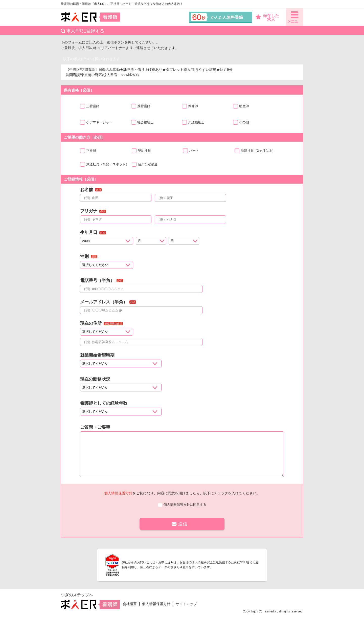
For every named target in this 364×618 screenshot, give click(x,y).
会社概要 (130, 604)
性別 (84, 257)
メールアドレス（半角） (104, 302)
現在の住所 (91, 323)
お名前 (87, 190)
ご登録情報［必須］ (81, 179)
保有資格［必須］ (79, 90)
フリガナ (89, 211)
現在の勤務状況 (95, 379)
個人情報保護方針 (118, 493)
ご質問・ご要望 (95, 427)
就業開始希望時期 (97, 355)
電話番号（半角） (97, 281)
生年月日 (89, 233)
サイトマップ (186, 604)
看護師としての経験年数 (104, 403)
